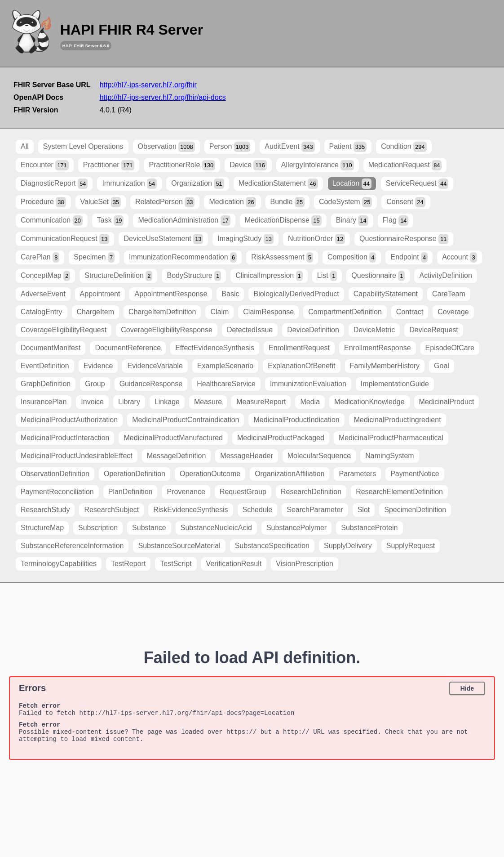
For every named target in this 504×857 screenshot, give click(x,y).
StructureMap (42, 528)
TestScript (176, 564)
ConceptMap (45, 276)
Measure (208, 402)
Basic (230, 294)
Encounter (45, 165)
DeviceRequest (434, 330)
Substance (149, 528)
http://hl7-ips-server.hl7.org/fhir (148, 85)
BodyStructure (194, 276)
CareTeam (449, 294)
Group (95, 384)
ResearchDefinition (311, 492)
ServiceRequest (417, 184)
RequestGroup (243, 492)
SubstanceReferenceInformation (72, 546)
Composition (352, 257)
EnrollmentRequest (299, 348)
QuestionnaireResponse (404, 239)
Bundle (288, 202)
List (327, 276)
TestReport (128, 564)
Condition (404, 147)
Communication (52, 221)
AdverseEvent (43, 294)
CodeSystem (345, 202)
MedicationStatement (278, 184)
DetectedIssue (250, 330)
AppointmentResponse (171, 294)
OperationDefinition (135, 474)
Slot (364, 510)
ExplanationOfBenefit (301, 366)
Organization (197, 184)
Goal (442, 366)
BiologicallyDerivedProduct (296, 294)
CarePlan (40, 257)
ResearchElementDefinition (399, 492)
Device (248, 165)
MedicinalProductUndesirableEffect (77, 456)
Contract (410, 312)
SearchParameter (315, 510)
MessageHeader (246, 456)
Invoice (92, 402)
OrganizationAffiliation (290, 474)
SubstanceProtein (369, 528)
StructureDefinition (118, 276)
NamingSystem (389, 456)
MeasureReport (261, 402)
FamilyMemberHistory (385, 366)
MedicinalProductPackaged (281, 438)
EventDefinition (45, 366)
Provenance (186, 492)
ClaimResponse (268, 312)
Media (310, 402)
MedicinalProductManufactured (173, 438)
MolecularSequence (319, 456)
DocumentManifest (51, 348)
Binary (352, 221)
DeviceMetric (374, 330)
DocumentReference (128, 348)
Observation (166, 147)
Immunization (129, 184)
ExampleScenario (225, 366)
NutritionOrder (316, 239)
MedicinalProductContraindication (186, 420)
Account (459, 257)
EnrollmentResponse (378, 348)
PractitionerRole (182, 165)
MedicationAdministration (184, 221)
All (25, 146)
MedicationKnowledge (369, 402)
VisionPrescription (305, 564)
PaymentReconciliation (57, 492)
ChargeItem (96, 312)
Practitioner (109, 165)
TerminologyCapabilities (59, 564)
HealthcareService (226, 384)
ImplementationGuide (395, 384)
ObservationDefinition (55, 474)
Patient (348, 147)
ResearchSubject (111, 510)
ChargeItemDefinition (162, 312)
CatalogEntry (42, 312)
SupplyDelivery (348, 546)
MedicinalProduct (447, 402)
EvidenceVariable (155, 366)
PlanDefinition (130, 492)
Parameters (357, 474)
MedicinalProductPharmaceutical (391, 438)
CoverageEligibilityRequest (64, 330)
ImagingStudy (245, 239)
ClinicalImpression (269, 276)
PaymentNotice (415, 474)
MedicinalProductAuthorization (69, 420)
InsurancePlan (44, 402)
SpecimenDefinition (415, 510)
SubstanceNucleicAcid (216, 528)
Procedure (43, 202)
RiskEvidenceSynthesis (190, 510)
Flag (396, 221)
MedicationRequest (405, 165)
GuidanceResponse (151, 384)
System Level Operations (83, 146)
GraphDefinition (46, 384)
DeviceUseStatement (163, 239)
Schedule (258, 510)
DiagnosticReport (54, 184)
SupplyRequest (411, 546)
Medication (232, 202)
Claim (219, 312)
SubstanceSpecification (272, 546)
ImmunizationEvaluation (308, 384)
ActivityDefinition (445, 275)
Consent (406, 202)
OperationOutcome (210, 474)
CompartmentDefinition (345, 312)
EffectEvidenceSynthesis (215, 348)
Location (352, 184)
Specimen (94, 257)
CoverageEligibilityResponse (167, 330)
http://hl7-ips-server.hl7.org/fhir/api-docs (163, 97)
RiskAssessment (282, 257)
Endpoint (409, 257)
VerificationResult (234, 564)
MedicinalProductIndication (296, 420)
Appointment (100, 294)
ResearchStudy (45, 510)
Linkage (167, 402)
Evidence (98, 366)
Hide (467, 688)
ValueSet (101, 202)
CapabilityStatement (386, 294)
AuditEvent (290, 147)
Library (129, 402)
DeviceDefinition (313, 330)
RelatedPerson (165, 202)
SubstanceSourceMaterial (179, 546)
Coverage (453, 312)
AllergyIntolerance (318, 165)
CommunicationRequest (65, 239)
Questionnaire (378, 276)
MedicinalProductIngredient (398, 420)
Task (111, 221)
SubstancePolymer (296, 528)
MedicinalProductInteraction (65, 438)
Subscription (98, 528)
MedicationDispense (283, 221)
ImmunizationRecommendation (183, 257)
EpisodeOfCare (450, 348)
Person (230, 147)
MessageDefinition (177, 456)
